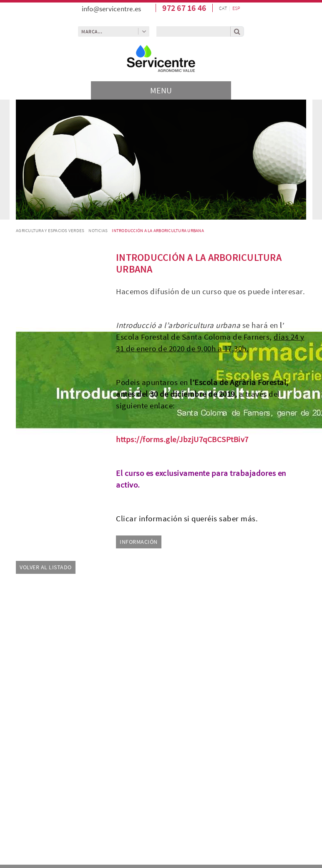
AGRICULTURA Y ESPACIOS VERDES (50, 230)
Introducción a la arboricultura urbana (158, 230)
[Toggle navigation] (161, 90)
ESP (236, 8)
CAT (223, 8)
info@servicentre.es (112, 9)
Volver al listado (46, 567)
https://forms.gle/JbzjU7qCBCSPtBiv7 (182, 439)
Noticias (98, 230)
